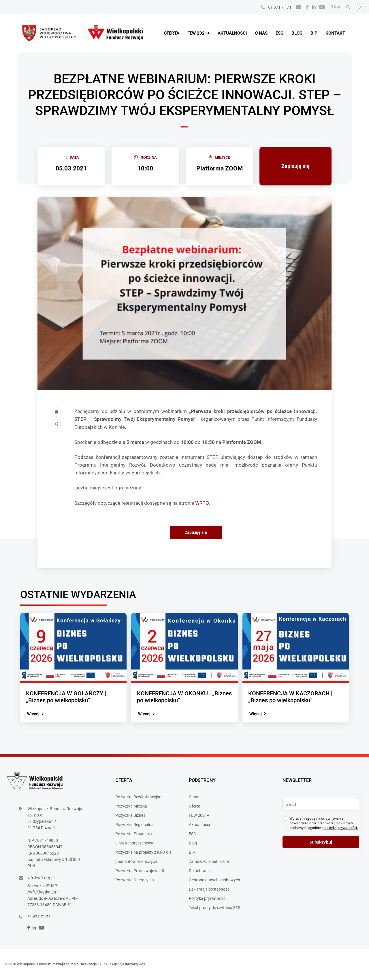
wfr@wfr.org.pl (41, 878)
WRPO (202, 503)
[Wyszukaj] (347, 7)
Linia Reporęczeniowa (135, 843)
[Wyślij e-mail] (297, 7)
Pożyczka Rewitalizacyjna (138, 797)
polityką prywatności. (341, 828)
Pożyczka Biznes (130, 815)
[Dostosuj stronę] (359, 10)
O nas (261, 33)
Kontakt (335, 33)
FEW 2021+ (198, 33)
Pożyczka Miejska (131, 806)
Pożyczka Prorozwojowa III (140, 871)
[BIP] (334, 7)
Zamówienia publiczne (209, 861)
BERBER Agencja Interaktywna (122, 964)
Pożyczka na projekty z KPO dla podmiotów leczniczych (143, 857)
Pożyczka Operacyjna (135, 880)
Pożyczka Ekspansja (134, 834)
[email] (321, 804)
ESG (279, 33)
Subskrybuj (321, 842)
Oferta (172, 33)
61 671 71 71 (280, 7)
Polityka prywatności (208, 898)
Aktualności (232, 33)
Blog (297, 33)
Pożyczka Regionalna (134, 825)
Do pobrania (200, 871)
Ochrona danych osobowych (214, 880)
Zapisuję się (295, 166)
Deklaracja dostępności (210, 889)
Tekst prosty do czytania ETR (215, 908)
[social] (305, 7)
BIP (314, 33)
